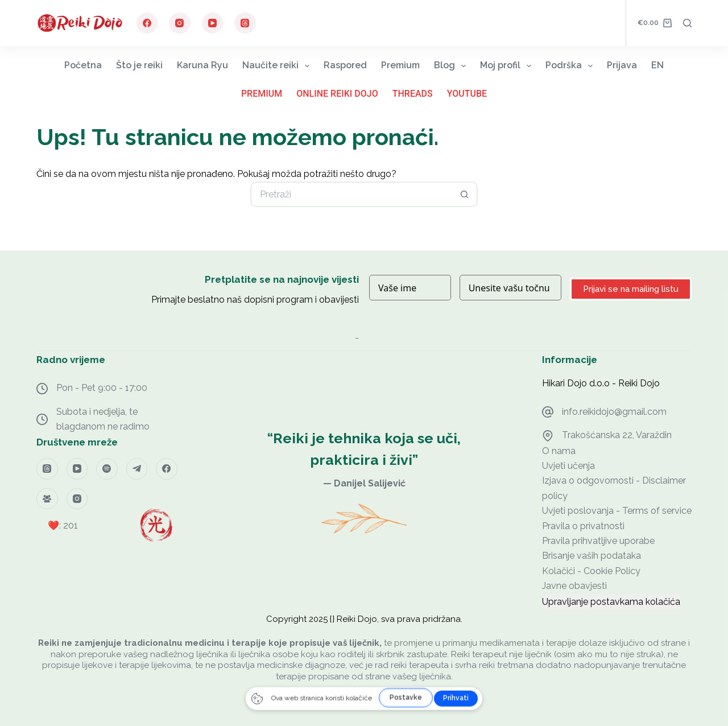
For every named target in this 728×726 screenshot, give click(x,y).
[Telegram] (137, 469)
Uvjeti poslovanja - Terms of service (617, 511)
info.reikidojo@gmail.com (614, 412)
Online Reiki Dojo (337, 94)
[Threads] (245, 23)
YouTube (467, 94)
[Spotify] (107, 469)
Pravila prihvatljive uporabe (598, 541)
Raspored (345, 65)
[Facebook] (147, 23)
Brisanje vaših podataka (591, 556)
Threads (413, 94)
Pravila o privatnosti (583, 526)
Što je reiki (139, 65)
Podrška (571, 66)
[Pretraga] (687, 23)
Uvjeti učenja (568, 466)
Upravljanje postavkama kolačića (611, 602)
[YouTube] (213, 23)
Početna (83, 65)
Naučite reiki (278, 66)
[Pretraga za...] (351, 194)
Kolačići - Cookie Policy (591, 571)
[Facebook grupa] (47, 499)
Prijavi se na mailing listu (631, 289)
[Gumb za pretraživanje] (465, 194)
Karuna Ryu (202, 65)
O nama (559, 451)
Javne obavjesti (574, 586)
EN (657, 65)
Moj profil (508, 66)
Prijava (622, 65)
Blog (452, 66)
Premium (400, 65)
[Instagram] (180, 23)
